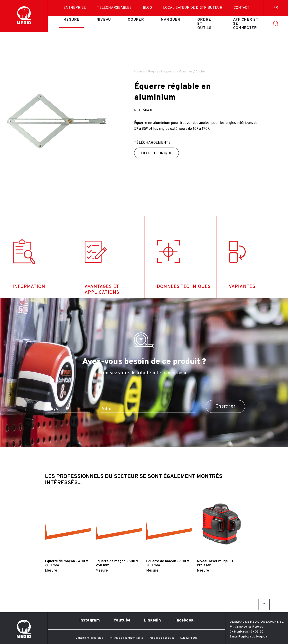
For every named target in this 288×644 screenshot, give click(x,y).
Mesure (72, 20)
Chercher (225, 406)
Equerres (186, 72)
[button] (102, 119)
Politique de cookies (162, 638)
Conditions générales (89, 638)
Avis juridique (189, 638)
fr (276, 8)
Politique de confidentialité (126, 638)
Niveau (104, 20)
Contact (242, 8)
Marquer (171, 20)
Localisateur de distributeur (193, 8)
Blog (147, 8)
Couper (136, 20)
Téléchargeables (114, 8)
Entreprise (75, 8)
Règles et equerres (162, 72)
